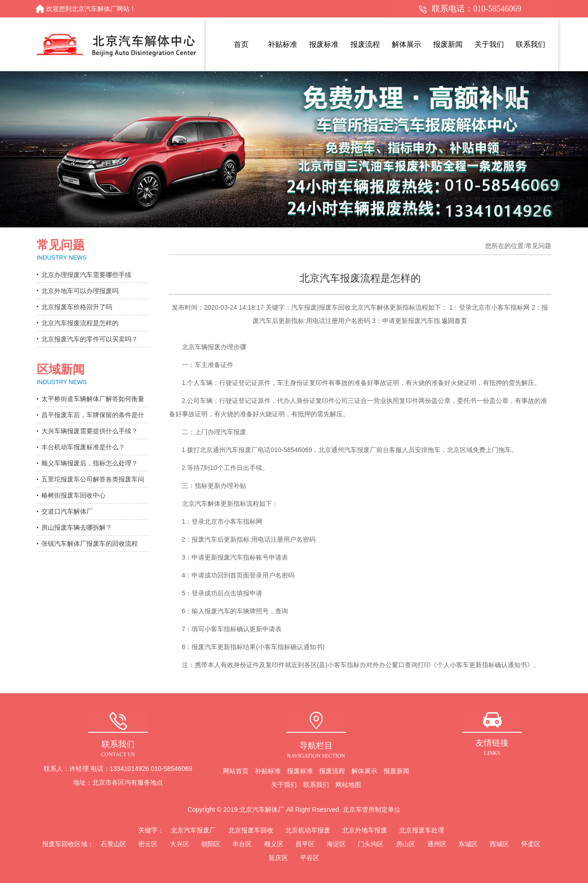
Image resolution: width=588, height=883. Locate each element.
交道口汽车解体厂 (67, 511)
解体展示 (364, 771)
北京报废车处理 (422, 830)
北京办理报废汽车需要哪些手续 (86, 275)
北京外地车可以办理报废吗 (80, 291)
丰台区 (242, 844)
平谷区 (310, 858)
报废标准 (300, 771)
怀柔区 (531, 844)
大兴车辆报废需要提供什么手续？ (90, 431)
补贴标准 (268, 771)
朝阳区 (211, 844)
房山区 (406, 844)
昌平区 (305, 844)
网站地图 (348, 785)
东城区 (468, 844)
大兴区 (180, 844)
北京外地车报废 (365, 830)
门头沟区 (371, 844)
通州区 (437, 844)
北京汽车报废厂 (193, 830)
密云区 (148, 844)
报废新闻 (396, 771)
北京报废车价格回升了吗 (77, 307)
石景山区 (113, 844)
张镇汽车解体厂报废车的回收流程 (90, 543)
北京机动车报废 (308, 830)
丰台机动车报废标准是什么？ (83, 447)
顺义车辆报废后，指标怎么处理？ (90, 463)
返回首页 (454, 321)
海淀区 (336, 844)
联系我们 (316, 785)
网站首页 (236, 771)
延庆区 (278, 858)
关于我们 (284, 785)
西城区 (499, 844)
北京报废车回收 (251, 830)
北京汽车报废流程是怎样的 (80, 323)
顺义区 (274, 844)
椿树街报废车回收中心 (73, 495)
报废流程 (332, 771)
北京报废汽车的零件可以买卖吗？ (90, 339)
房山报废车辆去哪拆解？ (77, 527)
